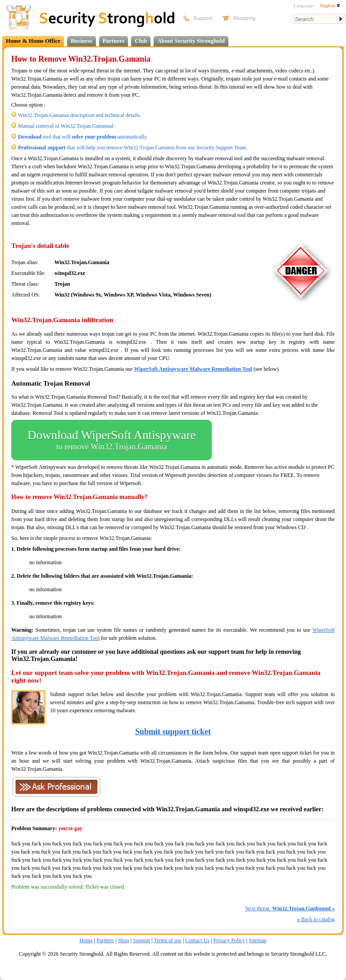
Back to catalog (316, 919)
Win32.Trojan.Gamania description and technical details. (80, 115)
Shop (124, 940)
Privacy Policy (229, 940)
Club (141, 41)
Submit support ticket (173, 732)
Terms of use (168, 940)
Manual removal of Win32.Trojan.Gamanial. (66, 126)
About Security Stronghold (191, 41)
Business (82, 41)
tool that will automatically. (83, 137)
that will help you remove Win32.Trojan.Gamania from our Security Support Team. (133, 148)
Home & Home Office (33, 41)
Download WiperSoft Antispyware (112, 440)
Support (141, 940)
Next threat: (290, 908)
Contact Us (197, 940)
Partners (114, 41)
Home (86, 940)
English (330, 5)
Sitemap (257, 940)
